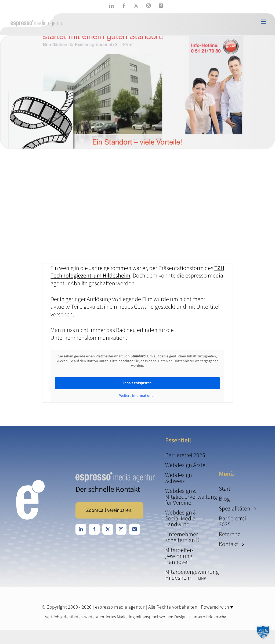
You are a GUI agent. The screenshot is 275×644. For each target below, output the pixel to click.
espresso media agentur (120, 607)
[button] (263, 632)
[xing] (135, 529)
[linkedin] (81, 529)
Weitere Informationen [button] (137, 396)
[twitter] (108, 529)
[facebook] (94, 529)
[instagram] (121, 529)
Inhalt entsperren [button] (137, 383)
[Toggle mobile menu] (264, 22)
